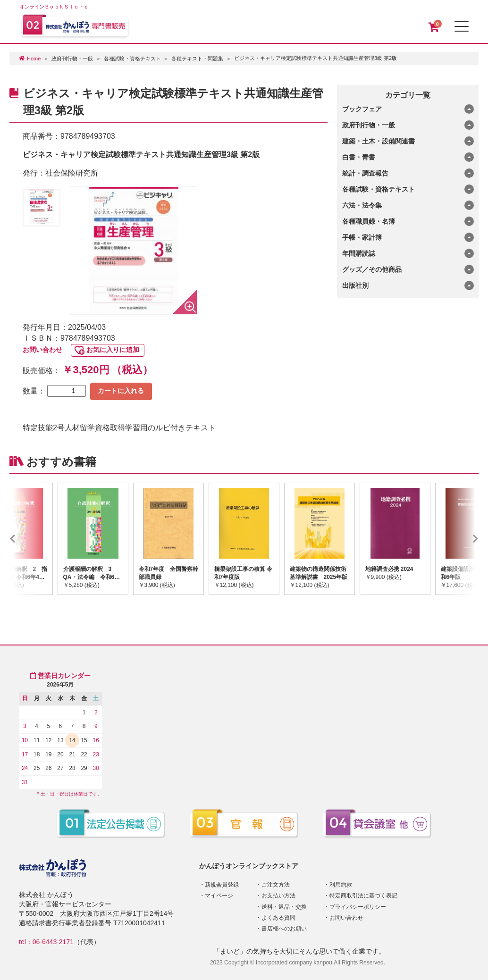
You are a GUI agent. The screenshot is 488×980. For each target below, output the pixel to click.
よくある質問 (278, 918)
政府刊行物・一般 (72, 59)
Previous (26, 539)
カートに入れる (121, 391)
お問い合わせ (42, 350)
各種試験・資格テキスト (132, 59)
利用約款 (341, 885)
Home (34, 59)
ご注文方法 (276, 885)
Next (462, 539)
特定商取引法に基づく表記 (363, 896)
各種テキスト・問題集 (197, 59)
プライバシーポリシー (358, 907)
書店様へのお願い (284, 929)
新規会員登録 (222, 885)
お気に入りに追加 (113, 350)
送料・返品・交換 (284, 907)
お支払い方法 (278, 896)
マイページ (219, 896)
